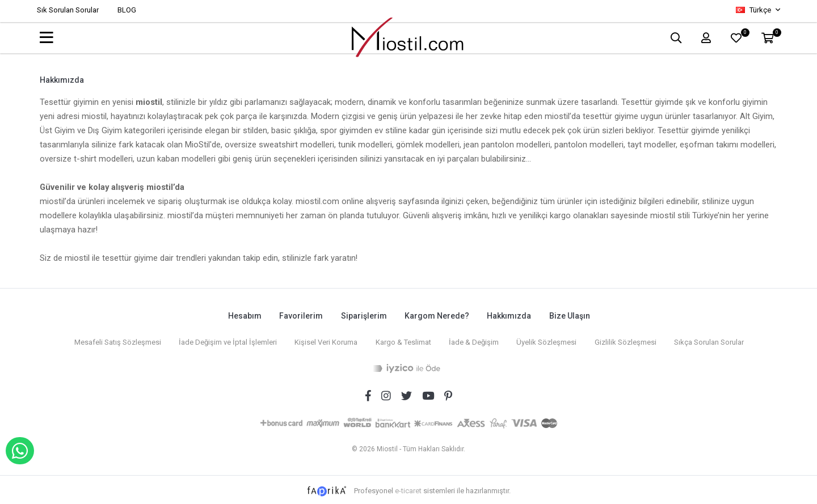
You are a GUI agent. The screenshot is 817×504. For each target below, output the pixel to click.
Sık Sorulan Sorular (68, 10)
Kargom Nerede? (437, 315)
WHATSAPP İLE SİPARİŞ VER (20, 451)
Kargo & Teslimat (402, 340)
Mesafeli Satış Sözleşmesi (114, 340)
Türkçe (754, 10)
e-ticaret (408, 488)
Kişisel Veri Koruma (324, 340)
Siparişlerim (363, 315)
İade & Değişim (474, 340)
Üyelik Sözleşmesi (548, 340)
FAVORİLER (743, 35)
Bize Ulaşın (571, 315)
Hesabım (242, 315)
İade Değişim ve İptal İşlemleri (225, 340)
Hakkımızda (510, 315)
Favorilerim (299, 315)
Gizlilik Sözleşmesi (627, 340)
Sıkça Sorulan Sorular (712, 340)
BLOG (127, 10)
